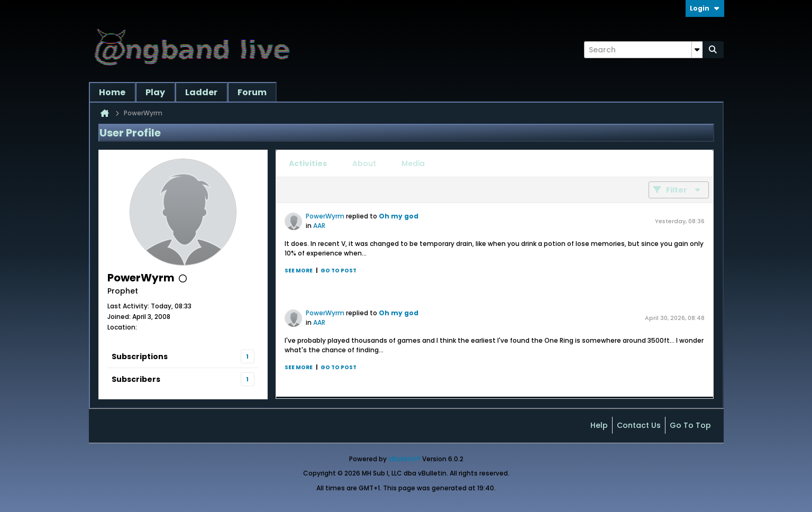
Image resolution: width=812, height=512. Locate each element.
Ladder (201, 92)
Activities (308, 163)
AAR (319, 226)
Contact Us (639, 425)
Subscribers (136, 379)
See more (299, 271)
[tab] (308, 163)
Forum (252, 92)
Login (705, 8)
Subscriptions (140, 356)
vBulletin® (404, 459)
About (364, 163)
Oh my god (399, 216)
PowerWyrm (325, 216)
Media (413, 163)
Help (599, 425)
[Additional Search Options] (697, 50)
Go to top (690, 425)
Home (112, 92)
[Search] (643, 50)
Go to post (339, 271)
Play (155, 92)
